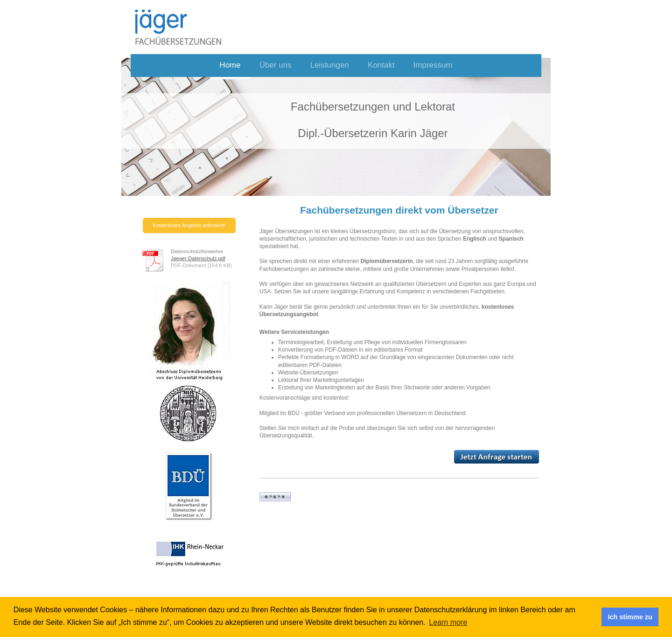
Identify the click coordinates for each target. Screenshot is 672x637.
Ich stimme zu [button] (630, 617)
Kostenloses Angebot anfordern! (189, 225)
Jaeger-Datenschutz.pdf (198, 258)
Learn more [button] (448, 622)
